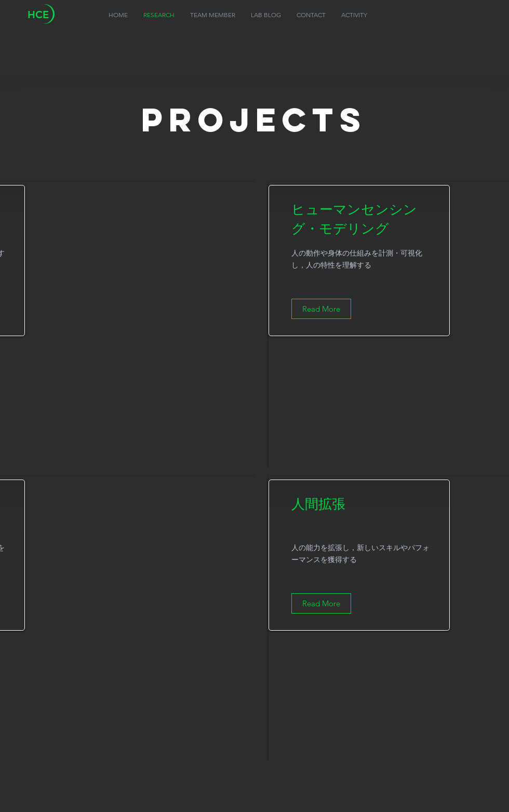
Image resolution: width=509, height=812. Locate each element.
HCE (38, 15)
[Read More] (321, 309)
